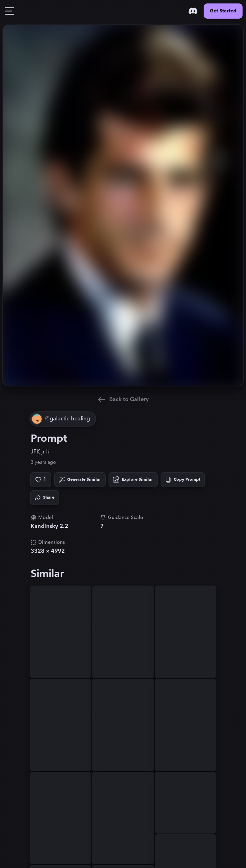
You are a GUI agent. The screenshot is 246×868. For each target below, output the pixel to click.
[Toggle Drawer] (10, 11)
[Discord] (193, 11)
